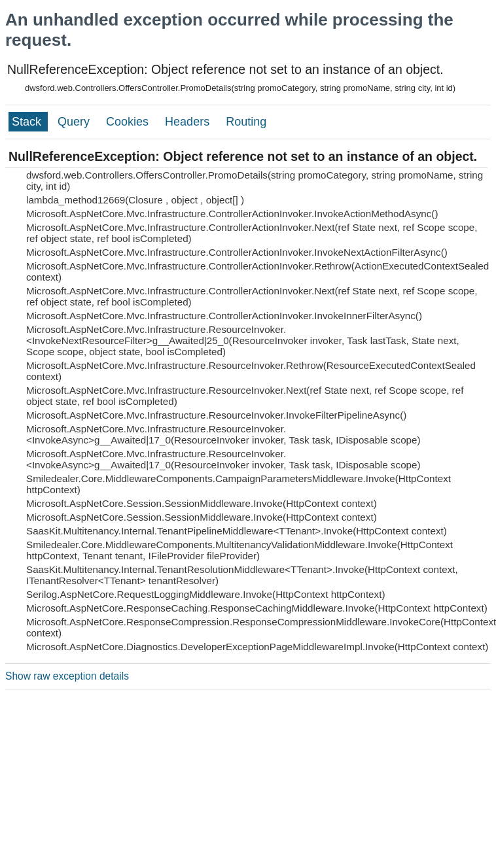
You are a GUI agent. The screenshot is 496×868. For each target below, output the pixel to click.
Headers (189, 122)
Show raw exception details (67, 676)
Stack (28, 122)
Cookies (129, 122)
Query (75, 122)
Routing (246, 122)
